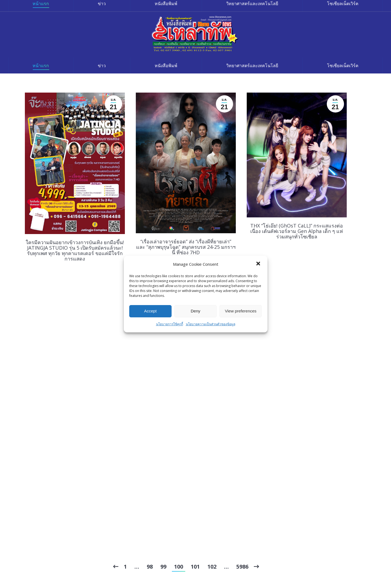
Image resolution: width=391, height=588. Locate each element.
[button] (259, 264)
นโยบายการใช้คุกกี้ (170, 324)
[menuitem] (41, 66)
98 (150, 567)
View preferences (241, 311)
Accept (150, 311)
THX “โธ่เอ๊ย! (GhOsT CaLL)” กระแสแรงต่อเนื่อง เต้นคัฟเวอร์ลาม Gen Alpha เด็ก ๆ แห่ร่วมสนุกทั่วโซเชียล (297, 231)
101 (195, 567)
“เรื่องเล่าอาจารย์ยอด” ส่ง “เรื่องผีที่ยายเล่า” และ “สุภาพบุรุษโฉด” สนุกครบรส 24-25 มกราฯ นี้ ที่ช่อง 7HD (186, 247)
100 (179, 567)
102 (212, 567)
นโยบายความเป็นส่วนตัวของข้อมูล (211, 324)
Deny (196, 311)
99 (163, 567)
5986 (242, 567)
